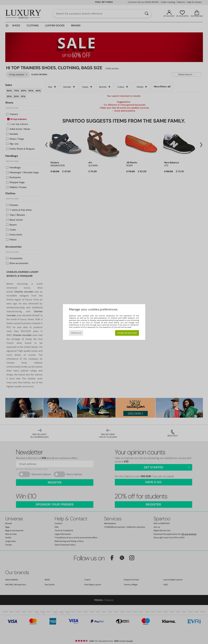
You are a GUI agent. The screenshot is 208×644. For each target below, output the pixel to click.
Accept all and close (127, 333)
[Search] (147, 14)
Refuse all (76, 333)
